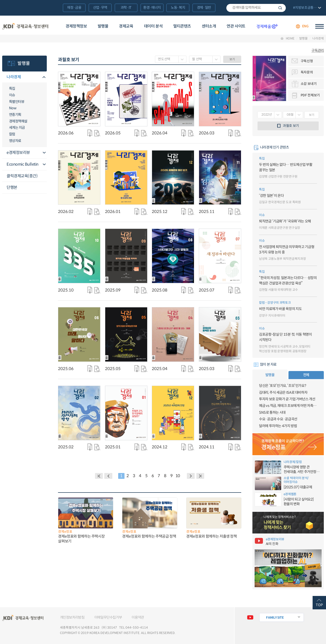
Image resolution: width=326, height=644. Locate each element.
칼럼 (12, 134)
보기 (232, 59)
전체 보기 (307, 8)
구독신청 (307, 61)
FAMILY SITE (275, 618)
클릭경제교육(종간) (22, 176)
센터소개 (209, 26)
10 (178, 476)
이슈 (12, 95)
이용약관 (138, 617)
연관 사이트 (236, 26)
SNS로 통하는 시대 (272, 413)
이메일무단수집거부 (108, 617)
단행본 (12, 187)
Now (13, 108)
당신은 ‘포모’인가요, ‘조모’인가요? (283, 386)
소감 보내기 (309, 84)
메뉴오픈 (44, 77)
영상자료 (15, 141)
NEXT (191, 476)
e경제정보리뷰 (18, 153)
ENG (305, 26)
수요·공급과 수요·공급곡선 (278, 419)
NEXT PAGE (200, 476)
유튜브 (250, 618)
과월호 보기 (291, 126)
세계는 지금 (17, 128)
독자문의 (307, 72)
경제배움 (267, 26)
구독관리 (318, 50)
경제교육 (126, 26)
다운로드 (90, 133)
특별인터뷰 (17, 102)
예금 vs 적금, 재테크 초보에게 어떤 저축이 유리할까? (288, 406)
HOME (290, 39)
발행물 (103, 26)
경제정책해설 (18, 121)
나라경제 (318, 39)
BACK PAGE (99, 476)
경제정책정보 (76, 26)
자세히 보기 (97, 133)
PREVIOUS (108, 476)
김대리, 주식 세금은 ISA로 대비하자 (283, 392)
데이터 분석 (153, 26)
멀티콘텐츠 (182, 26)
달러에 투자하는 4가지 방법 (278, 426)
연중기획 (15, 115)
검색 (280, 8)
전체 (306, 375)
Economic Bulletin (23, 164)
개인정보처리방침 (72, 617)
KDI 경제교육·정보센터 (25, 26)
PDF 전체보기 (310, 95)
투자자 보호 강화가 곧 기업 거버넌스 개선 (287, 399)
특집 (12, 89)
